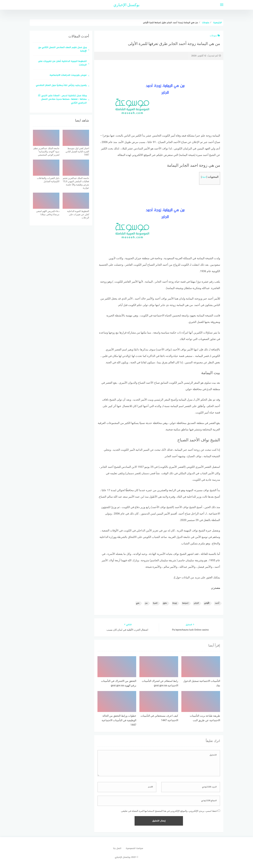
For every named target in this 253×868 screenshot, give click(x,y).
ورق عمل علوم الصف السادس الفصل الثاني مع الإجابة (63, 49)
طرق (165, 603)
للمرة (155, 603)
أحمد (217, 603)
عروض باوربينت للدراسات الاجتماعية (68, 75)
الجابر (196, 603)
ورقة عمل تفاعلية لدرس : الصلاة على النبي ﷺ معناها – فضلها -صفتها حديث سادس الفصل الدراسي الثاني (62, 99)
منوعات (215, 35)
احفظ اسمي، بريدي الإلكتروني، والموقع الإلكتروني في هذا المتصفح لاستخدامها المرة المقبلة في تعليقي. (169, 811)
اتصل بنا (117, 848)
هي (138, 603)
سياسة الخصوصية (134, 848)
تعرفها (185, 603)
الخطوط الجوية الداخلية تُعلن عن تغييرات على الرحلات (62, 63)
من (146, 603)
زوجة (175, 603)
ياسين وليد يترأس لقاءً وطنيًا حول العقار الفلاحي (61, 86)
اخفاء (204, 177)
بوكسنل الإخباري (127, 5)
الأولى (207, 603)
